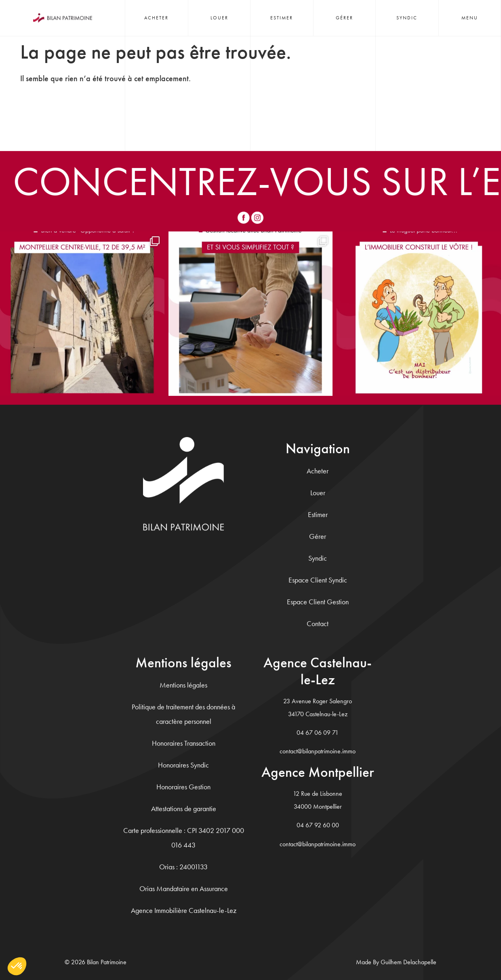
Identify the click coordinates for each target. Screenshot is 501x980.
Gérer (344, 18)
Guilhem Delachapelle (408, 962)
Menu (470, 18)
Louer (219, 18)
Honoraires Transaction (184, 743)
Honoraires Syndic (183, 764)
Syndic (407, 18)
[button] (17, 966)
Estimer (282, 18)
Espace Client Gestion (318, 601)
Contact (318, 623)
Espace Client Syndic (318, 579)
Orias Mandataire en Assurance (184, 888)
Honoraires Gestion (183, 786)
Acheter (156, 18)
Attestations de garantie (184, 808)
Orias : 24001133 (183, 866)
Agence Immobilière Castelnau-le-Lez (184, 910)
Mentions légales (183, 685)
